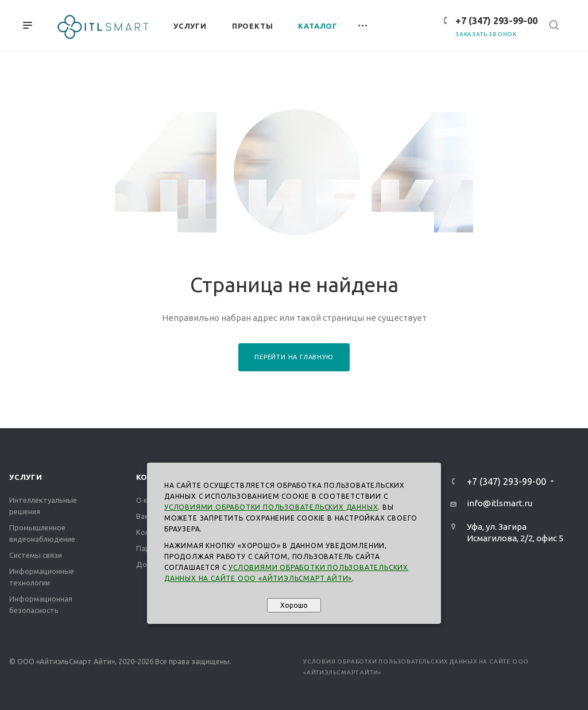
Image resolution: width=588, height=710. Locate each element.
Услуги (26, 477)
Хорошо (294, 605)
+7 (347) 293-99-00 (496, 21)
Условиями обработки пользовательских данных (271, 507)
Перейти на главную (294, 357)
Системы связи (36, 555)
